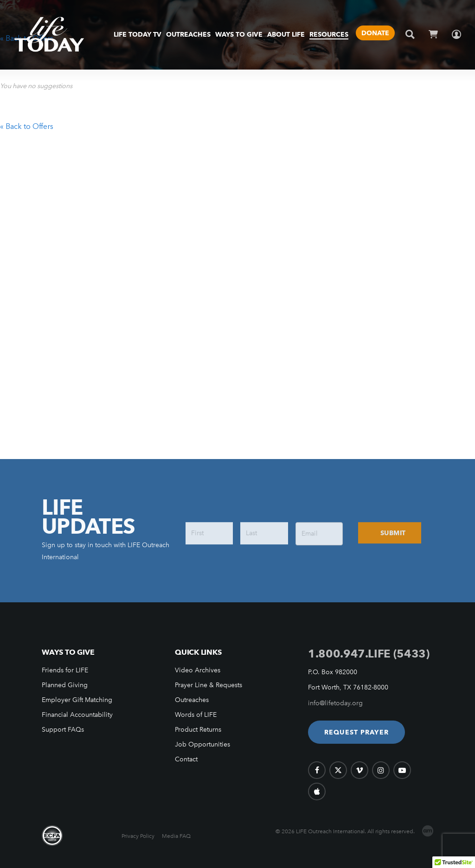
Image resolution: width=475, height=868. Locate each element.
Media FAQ (176, 836)
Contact (186, 759)
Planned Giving (65, 685)
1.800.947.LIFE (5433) (369, 654)
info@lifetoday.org (335, 703)
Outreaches (192, 700)
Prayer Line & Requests (209, 685)
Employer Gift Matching (77, 700)
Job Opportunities (202, 744)
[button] (356, 732)
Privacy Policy (138, 836)
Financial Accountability (77, 715)
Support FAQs (63, 730)
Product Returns (198, 730)
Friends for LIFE (65, 670)
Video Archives (198, 670)
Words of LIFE (196, 715)
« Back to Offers (27, 126)
